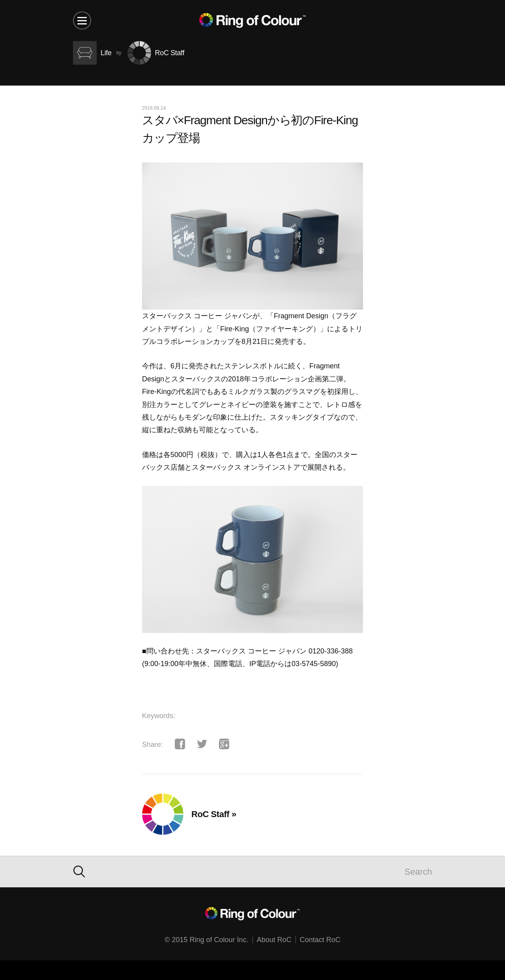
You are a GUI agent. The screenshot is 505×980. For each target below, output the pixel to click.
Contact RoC (320, 940)
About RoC (274, 940)
